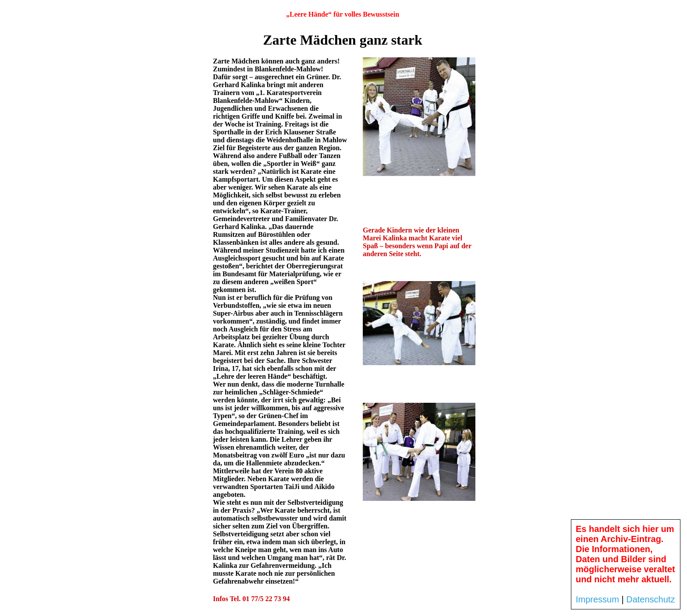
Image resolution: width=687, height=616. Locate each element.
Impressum (597, 599)
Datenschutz (650, 599)
